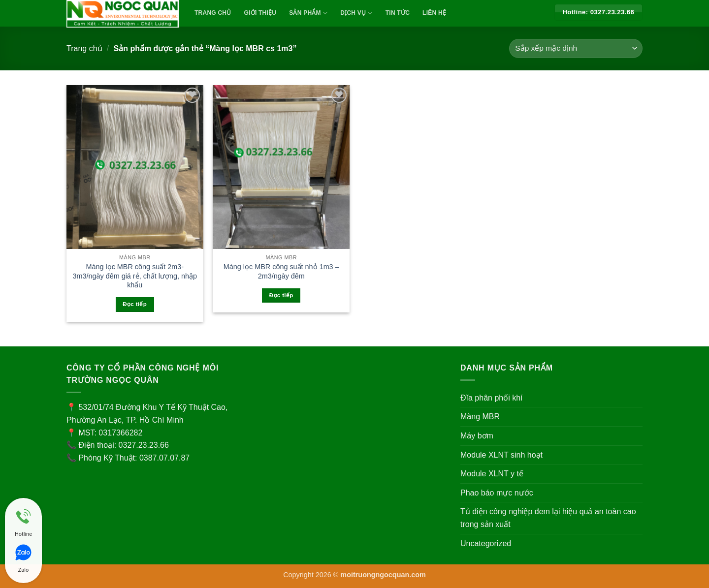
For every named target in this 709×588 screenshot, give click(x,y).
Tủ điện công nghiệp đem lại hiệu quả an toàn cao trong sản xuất (548, 518)
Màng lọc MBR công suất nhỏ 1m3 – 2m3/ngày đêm (281, 271)
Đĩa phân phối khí (492, 398)
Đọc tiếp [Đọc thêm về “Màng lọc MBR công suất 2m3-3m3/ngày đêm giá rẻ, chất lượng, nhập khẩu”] (135, 304)
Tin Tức (398, 13)
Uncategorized (486, 543)
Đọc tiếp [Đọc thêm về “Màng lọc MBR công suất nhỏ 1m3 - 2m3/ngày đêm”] (281, 295)
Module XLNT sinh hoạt (501, 455)
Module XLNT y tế (492, 474)
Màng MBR (480, 417)
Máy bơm (477, 436)
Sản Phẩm (308, 13)
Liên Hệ (434, 13)
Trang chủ (84, 48)
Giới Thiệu (260, 13)
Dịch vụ (356, 13)
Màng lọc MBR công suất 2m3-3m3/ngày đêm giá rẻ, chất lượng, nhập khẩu (135, 276)
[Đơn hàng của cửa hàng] (576, 48)
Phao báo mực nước (497, 493)
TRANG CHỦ (213, 13)
